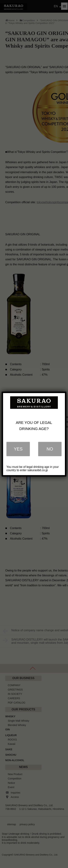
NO (50, 449)
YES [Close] (18, 449)
